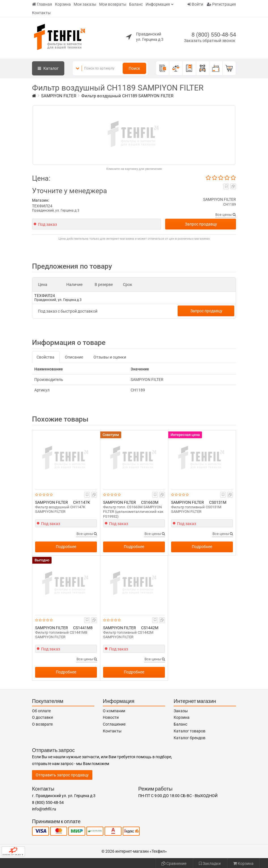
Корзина (63, 4)
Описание (74, 357)
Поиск (134, 68)
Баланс (136, 4)
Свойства (45, 357)
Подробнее (66, 547)
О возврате (42, 724)
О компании (114, 711)
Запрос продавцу (201, 224)
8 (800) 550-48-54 (214, 35)
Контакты (41, 13)
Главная (42, 4)
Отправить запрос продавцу (62, 775)
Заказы (181, 711)
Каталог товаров (190, 731)
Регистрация (221, 4)
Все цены (226, 215)
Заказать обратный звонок (210, 41)
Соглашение (114, 724)
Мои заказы (85, 4)
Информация (158, 4)
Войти (195, 4)
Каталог (48, 68)
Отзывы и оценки (110, 357)
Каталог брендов (190, 738)
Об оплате (41, 711)
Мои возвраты (113, 4)
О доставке (42, 717)
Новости (111, 717)
